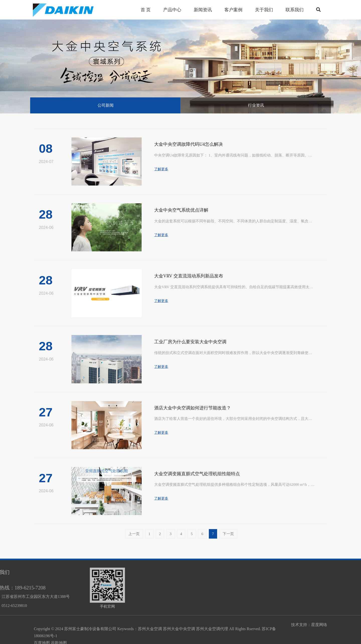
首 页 (146, 10)
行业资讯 (256, 105)
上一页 (134, 534)
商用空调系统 (285, 605)
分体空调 (281, 596)
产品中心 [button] (172, 10)
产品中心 (283, 572)
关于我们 (264, 10)
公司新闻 (106, 105)
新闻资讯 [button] (203, 10)
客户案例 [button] (233, 10)
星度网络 (319, 627)
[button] (318, 10)
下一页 (228, 534)
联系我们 (295, 10)
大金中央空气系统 (289, 588)
